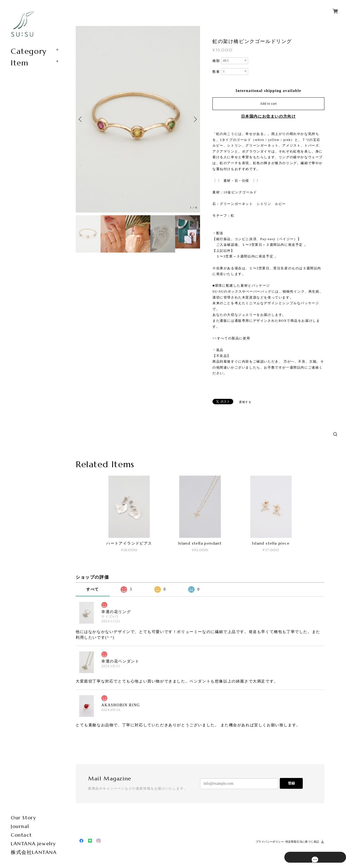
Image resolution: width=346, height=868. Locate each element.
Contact (21, 835)
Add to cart (268, 104)
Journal (20, 826)
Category (29, 51)
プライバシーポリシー (270, 842)
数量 (216, 72)
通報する (245, 402)
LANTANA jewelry (33, 844)
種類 (216, 61)
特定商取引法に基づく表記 (302, 842)
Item (20, 63)
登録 (291, 783)
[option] (138, 119)
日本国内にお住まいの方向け (269, 116)
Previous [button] (81, 119)
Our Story (23, 818)
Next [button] (195, 119)
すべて (93, 589)
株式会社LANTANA (34, 852)
